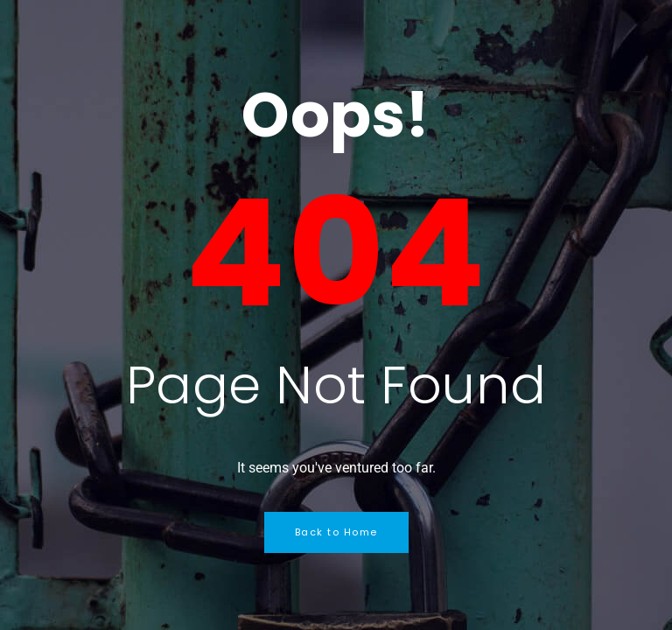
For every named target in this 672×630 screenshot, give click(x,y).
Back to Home (336, 532)
